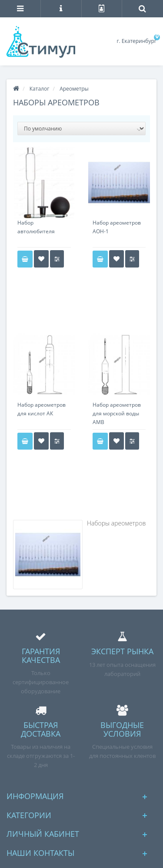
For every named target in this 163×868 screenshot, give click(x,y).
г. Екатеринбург (136, 41)
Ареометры (74, 89)
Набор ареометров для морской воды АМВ (117, 413)
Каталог (40, 89)
